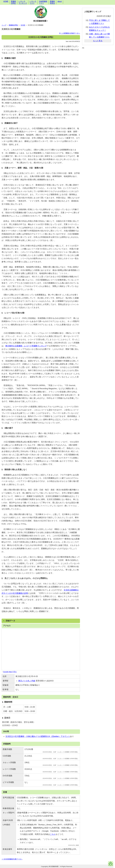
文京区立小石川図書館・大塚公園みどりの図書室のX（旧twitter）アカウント (38, 736)
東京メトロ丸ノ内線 (27, 681)
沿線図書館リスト (43, 2)
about (60, 1)
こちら (53, 834)
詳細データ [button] (9, 621)
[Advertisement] (98, 54)
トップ (4, 25)
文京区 (23, 25)
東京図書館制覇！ (41, 21)
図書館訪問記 (13, 2)
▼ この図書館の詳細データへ (70, 33)
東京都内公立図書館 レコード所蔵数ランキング (26, 346)
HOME (6, 1)
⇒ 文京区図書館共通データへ (12, 859)
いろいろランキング (23, 2)
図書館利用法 (52, 2)
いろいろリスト (33, 2)
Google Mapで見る (10, 672)
